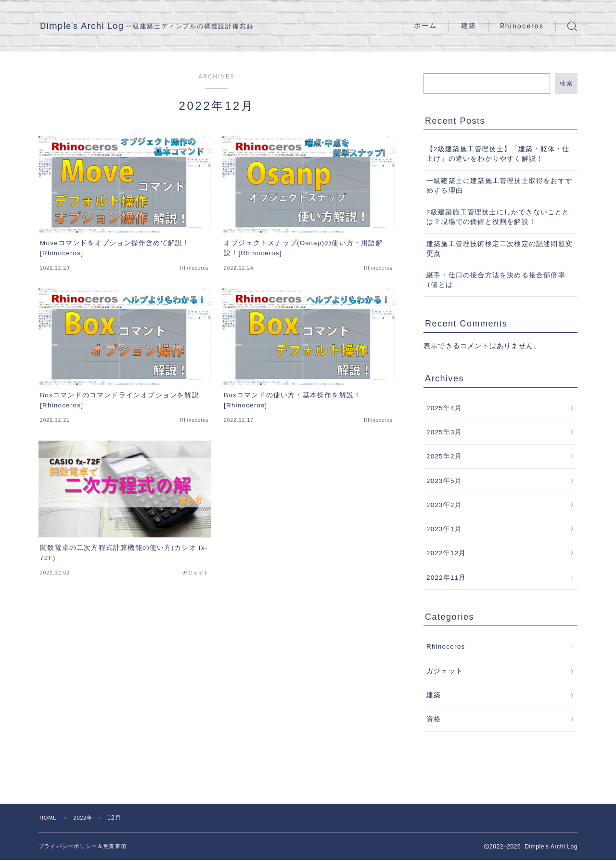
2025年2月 (444, 456)
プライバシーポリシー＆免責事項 (86, 847)
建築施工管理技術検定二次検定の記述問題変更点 (500, 249)
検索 (566, 83)
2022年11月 (446, 578)
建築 (469, 26)
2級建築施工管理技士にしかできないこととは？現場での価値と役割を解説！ (498, 217)
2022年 (86, 818)
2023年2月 (444, 505)
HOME (49, 818)
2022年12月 (446, 553)
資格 (434, 719)
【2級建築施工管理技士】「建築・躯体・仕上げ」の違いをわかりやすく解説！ (498, 154)
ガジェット (445, 671)
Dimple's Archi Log (96, 26)
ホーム (425, 26)
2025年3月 (444, 432)
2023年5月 (444, 481)
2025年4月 (444, 408)
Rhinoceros (522, 26)
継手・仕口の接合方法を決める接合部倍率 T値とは (500, 280)
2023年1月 (444, 529)
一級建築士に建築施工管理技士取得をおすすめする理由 (500, 186)
